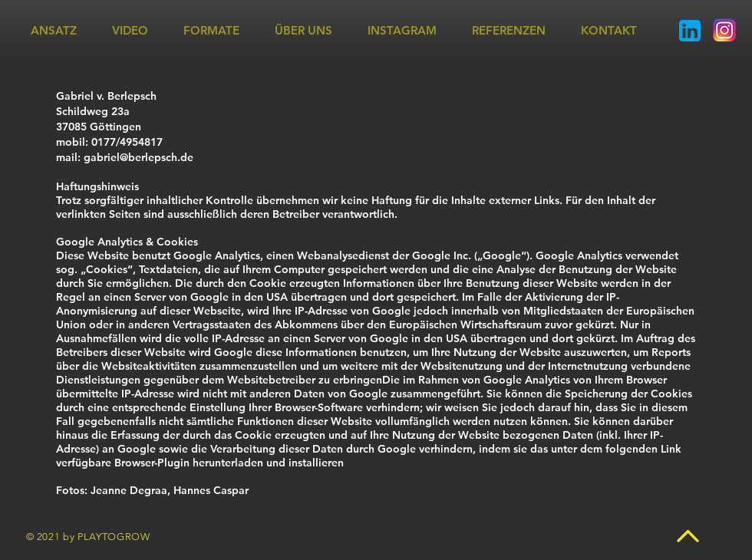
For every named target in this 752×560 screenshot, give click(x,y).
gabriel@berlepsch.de (139, 157)
